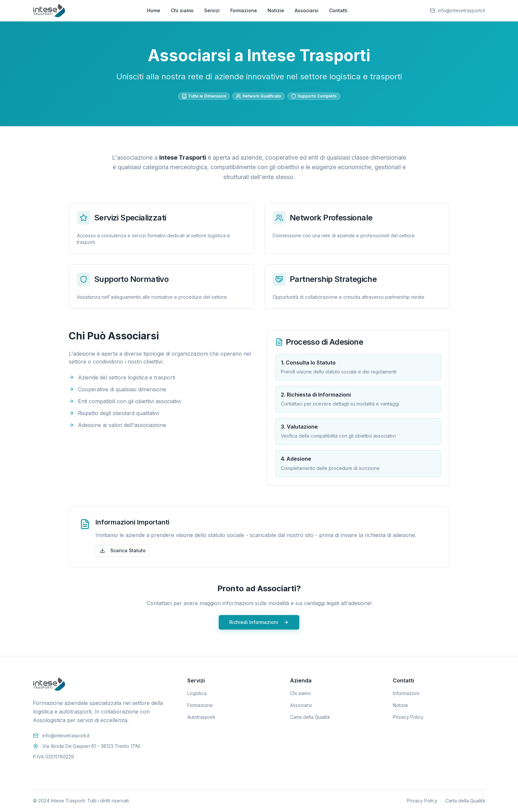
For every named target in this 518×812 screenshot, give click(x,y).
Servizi (212, 10)
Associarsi (307, 10)
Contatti (338, 10)
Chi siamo (182, 10)
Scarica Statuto (123, 550)
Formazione (244, 10)
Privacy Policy (408, 717)
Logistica (197, 693)
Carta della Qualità (310, 717)
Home (154, 10)
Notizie (276, 10)
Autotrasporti (201, 717)
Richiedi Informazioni (259, 622)
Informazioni (406, 693)
